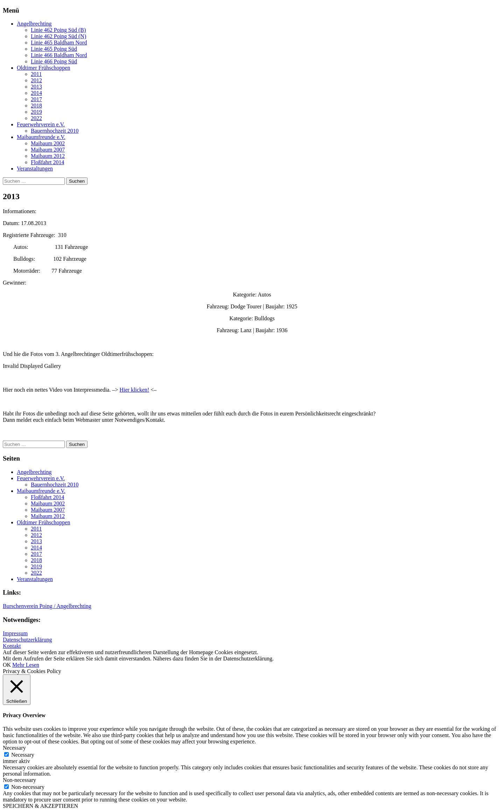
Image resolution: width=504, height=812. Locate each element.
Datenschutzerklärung (27, 640)
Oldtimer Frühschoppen (43, 68)
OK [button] (7, 665)
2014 (36, 93)
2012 (36, 80)
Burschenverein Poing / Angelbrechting (47, 606)
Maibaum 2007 (48, 150)
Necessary (23, 755)
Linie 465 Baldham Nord (59, 43)
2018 (36, 106)
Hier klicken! (134, 390)
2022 (36, 118)
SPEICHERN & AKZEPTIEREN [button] (40, 806)
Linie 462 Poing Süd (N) (58, 36)
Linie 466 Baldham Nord (59, 55)
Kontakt (12, 646)
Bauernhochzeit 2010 (55, 131)
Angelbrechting (34, 24)
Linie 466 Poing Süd (54, 61)
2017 (36, 99)
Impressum (15, 633)
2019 (36, 112)
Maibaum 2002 (48, 143)
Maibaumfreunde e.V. (41, 137)
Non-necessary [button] (19, 780)
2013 (36, 87)
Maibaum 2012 (48, 156)
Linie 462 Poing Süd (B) (58, 30)
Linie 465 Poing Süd (54, 49)
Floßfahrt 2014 (48, 162)
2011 (36, 74)
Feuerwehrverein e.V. (41, 124)
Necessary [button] (14, 748)
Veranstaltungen (35, 169)
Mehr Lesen (26, 665)
